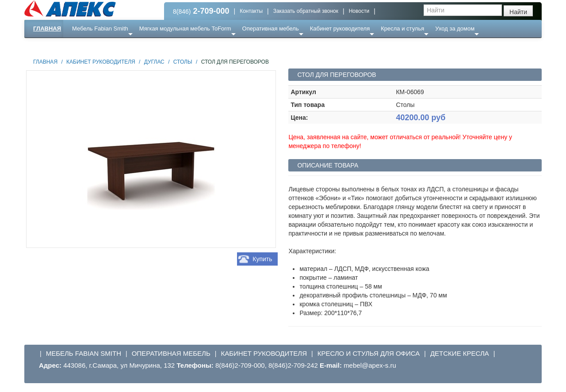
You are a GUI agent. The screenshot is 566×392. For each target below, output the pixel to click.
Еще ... (86, 46)
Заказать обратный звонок (306, 11)
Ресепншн (120, 46)
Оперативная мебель (271, 29)
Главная (47, 29)
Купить (262, 259)
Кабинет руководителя (340, 29)
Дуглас (154, 62)
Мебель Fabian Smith (100, 29)
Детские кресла (460, 353)
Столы (183, 62)
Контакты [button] (251, 11)
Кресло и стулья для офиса (369, 353)
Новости (359, 11)
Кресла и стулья (402, 29)
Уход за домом (455, 29)
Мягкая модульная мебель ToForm (185, 29)
